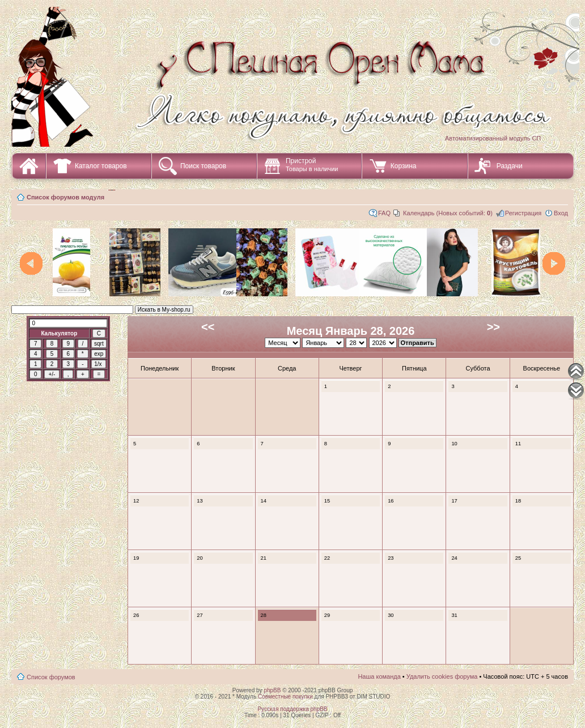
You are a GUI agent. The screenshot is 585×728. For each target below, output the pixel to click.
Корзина (404, 166)
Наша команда (379, 676)
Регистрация (523, 213)
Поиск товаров (203, 166)
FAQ (384, 213)
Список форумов (51, 677)
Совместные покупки (285, 697)
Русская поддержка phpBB (292, 709)
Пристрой (312, 165)
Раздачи (510, 166)
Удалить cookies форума (442, 676)
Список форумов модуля (65, 197)
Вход (561, 213)
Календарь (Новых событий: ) (448, 213)
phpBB (272, 690)
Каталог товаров (101, 166)
